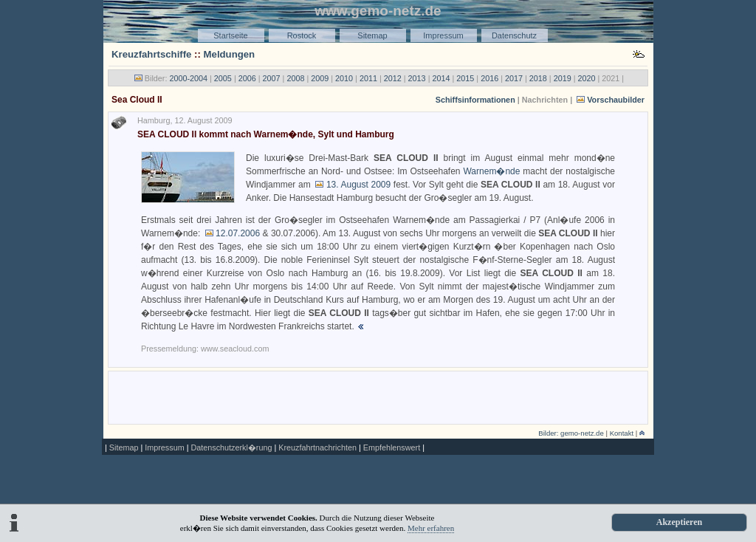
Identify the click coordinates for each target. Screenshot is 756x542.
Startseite (230, 35)
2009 (320, 78)
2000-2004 (188, 78)
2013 (417, 78)
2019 (563, 78)
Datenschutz (514, 35)
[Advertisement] (378, 397)
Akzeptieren (679, 522)
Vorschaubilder (616, 100)
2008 (295, 78)
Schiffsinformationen (475, 100)
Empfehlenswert (392, 447)
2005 (223, 78)
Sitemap (372, 35)
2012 (393, 78)
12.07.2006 (238, 233)
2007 (272, 78)
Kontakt (622, 433)
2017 (514, 78)
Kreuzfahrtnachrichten (317, 447)
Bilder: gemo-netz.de (571, 433)
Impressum (443, 35)
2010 (344, 78)
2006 (247, 78)
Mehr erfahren (431, 528)
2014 (441, 78)
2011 (368, 78)
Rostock (302, 35)
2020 (587, 78)
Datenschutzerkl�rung (231, 447)
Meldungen (230, 54)
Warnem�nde (491, 171)
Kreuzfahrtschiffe (151, 54)
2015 (465, 78)
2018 (538, 78)
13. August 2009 (358, 185)
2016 (489, 78)
